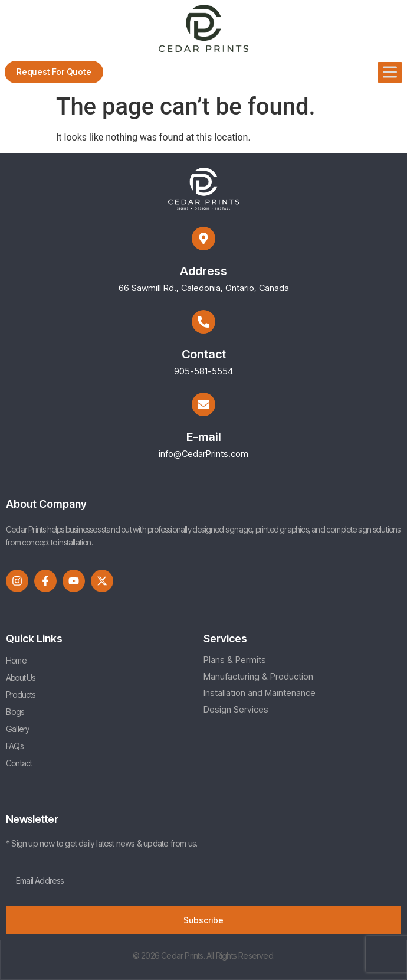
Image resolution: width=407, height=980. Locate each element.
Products (21, 695)
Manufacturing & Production (258, 676)
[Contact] (203, 322)
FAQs (14, 746)
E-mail (204, 437)
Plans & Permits (235, 660)
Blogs (15, 712)
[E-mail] (203, 404)
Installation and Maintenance (260, 693)
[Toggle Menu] (390, 72)
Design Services (236, 709)
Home (16, 660)
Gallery (17, 729)
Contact (204, 354)
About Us (21, 677)
